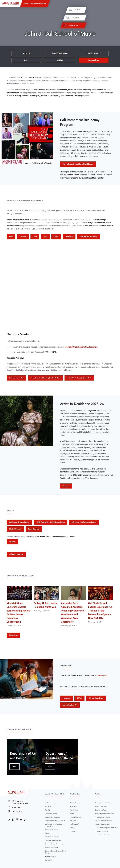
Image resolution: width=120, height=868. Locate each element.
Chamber (23, 237)
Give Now (109, 25)
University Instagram (17, 820)
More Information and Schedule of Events (78, 164)
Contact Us (49, 860)
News (26, 60)
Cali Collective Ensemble (53, 840)
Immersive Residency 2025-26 (55, 821)
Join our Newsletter (96, 698)
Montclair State (75, 794)
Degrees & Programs (60, 53)
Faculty (47, 810)
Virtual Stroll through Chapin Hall (79, 378)
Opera (56, 237)
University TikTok (25, 820)
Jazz (45, 237)
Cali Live (12, 542)
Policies (98, 794)
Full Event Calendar (16, 554)
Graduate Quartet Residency (54, 844)
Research (73, 831)
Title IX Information (101, 806)
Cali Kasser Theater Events (19, 522)
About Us (26, 53)
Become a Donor (51, 856)
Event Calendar (34, 529)
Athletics (73, 821)
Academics (74, 806)
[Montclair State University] (11, 4)
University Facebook (13, 820)
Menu (113, 10)
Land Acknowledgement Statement (106, 828)
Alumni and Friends (51, 830)
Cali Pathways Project (52, 837)
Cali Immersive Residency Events (84, 522)
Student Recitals (15, 529)
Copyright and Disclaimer (103, 803)
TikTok (79, 698)
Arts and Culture (75, 817)
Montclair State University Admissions (81, 347)
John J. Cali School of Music (35, 3)
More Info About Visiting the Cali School (46, 378)
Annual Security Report (102, 817)
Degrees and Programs (53, 817)
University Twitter (9, 820)
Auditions (60, 60)
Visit (13, 767)
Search (111, 18)
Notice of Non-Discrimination (104, 814)
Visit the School (50, 803)
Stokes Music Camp (52, 847)
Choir (35, 237)
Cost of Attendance (101, 831)
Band (11, 237)
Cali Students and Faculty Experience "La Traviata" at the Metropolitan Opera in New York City (100, 611)
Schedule (66, 486)
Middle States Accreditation (104, 821)
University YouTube (21, 820)
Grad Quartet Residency (88, 237)
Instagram (66, 698)
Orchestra (69, 237)
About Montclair (75, 803)
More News (13, 635)
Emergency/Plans (101, 810)
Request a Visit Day (16, 378)
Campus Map (15, 811)
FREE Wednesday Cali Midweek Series (51, 522)
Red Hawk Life (75, 824)
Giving (72, 828)
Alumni (73, 814)
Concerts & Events (94, 53)
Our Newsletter (94, 60)
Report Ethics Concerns (103, 835)
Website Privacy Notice (102, 824)
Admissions (74, 810)
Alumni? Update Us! (70, 705)
